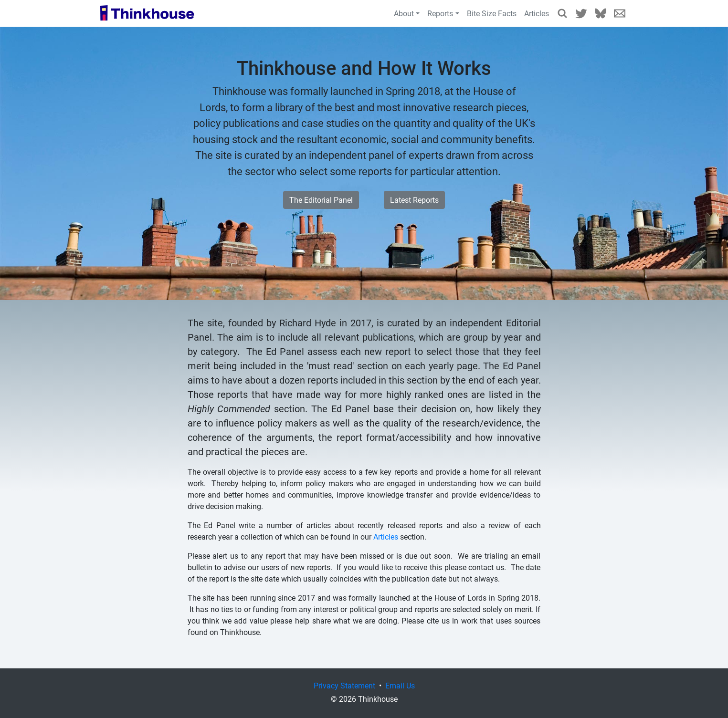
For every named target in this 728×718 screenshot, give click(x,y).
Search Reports (562, 13)
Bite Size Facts (492, 13)
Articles (537, 13)
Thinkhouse (147, 13)
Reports (440, 13)
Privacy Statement (344, 685)
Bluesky (601, 13)
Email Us (620, 13)
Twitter (581, 13)
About (404, 13)
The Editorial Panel (321, 200)
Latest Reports (414, 200)
